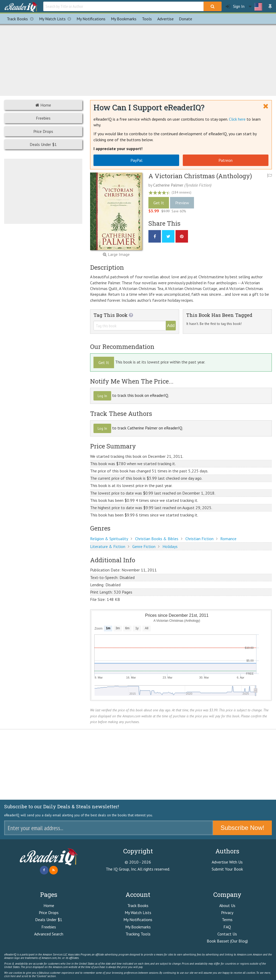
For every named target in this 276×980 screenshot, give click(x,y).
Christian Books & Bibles (157, 539)
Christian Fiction (199, 539)
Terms (227, 920)
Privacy (227, 913)
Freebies (43, 118)
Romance (228, 539)
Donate (186, 19)
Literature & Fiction (108, 546)
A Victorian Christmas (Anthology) (200, 176)
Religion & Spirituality (109, 539)
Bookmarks (124, 19)
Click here (237, 119)
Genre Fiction (144, 546)
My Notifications (138, 920)
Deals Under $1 (43, 144)
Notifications (91, 19)
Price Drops (43, 131)
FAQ (227, 927)
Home (43, 105)
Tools (147, 19)
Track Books (21, 19)
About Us (227, 905)
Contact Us (227, 934)
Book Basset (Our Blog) (227, 941)
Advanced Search (49, 934)
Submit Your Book (227, 869)
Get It (159, 203)
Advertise (165, 19)
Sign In (235, 6)
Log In (102, 396)
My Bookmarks (138, 927)
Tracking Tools (138, 934)
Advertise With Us (227, 862)
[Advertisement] (138, 59)
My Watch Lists (57, 19)
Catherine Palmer (168, 185)
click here (10, 976)
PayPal (136, 160)
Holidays (170, 546)
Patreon (225, 160)
